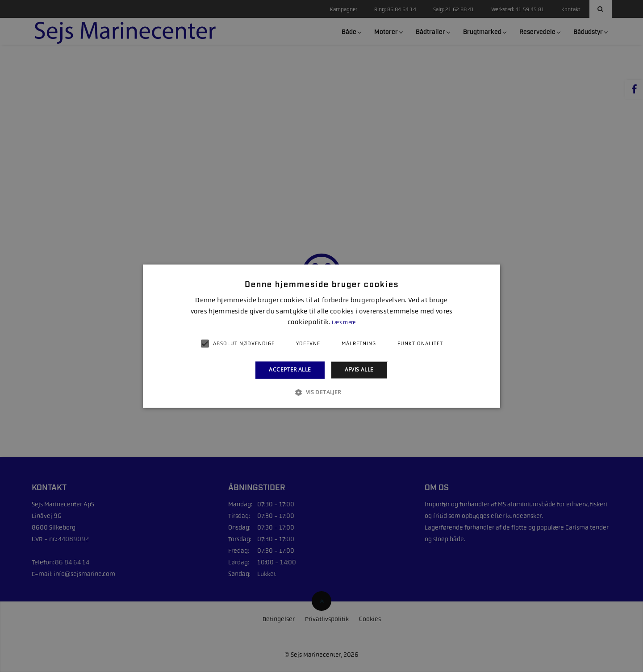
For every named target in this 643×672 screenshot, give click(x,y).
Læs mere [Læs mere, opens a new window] (344, 323)
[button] (321, 392)
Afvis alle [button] (359, 370)
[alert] (321, 336)
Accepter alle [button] (290, 370)
